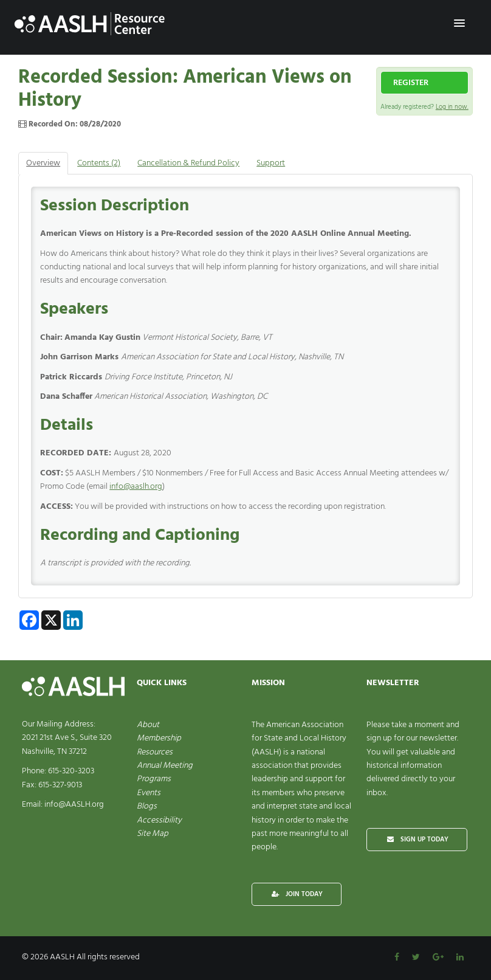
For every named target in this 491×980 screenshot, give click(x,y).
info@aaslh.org (136, 487)
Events (149, 793)
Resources (155, 752)
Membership (159, 738)
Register (411, 83)
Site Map (153, 834)
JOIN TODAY (297, 894)
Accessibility (159, 820)
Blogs (147, 806)
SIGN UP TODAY (417, 840)
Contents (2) (99, 163)
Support (271, 163)
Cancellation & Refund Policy (188, 163)
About (148, 725)
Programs (154, 779)
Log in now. (452, 107)
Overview (43, 163)
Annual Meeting (165, 766)
